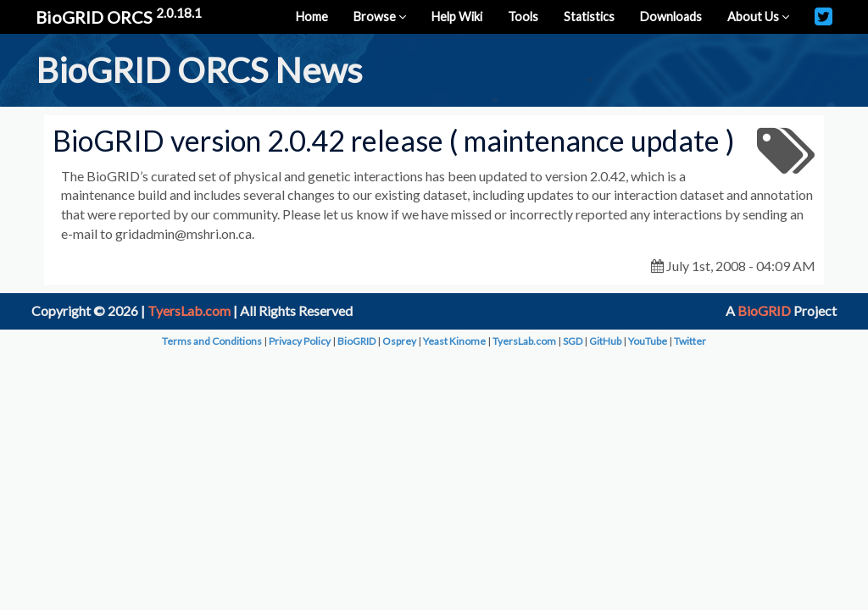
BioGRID (764, 311)
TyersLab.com (189, 311)
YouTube (648, 341)
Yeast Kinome (454, 341)
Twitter (690, 341)
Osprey (399, 341)
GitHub (605, 341)
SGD (573, 341)
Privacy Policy (300, 341)
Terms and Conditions (212, 341)
